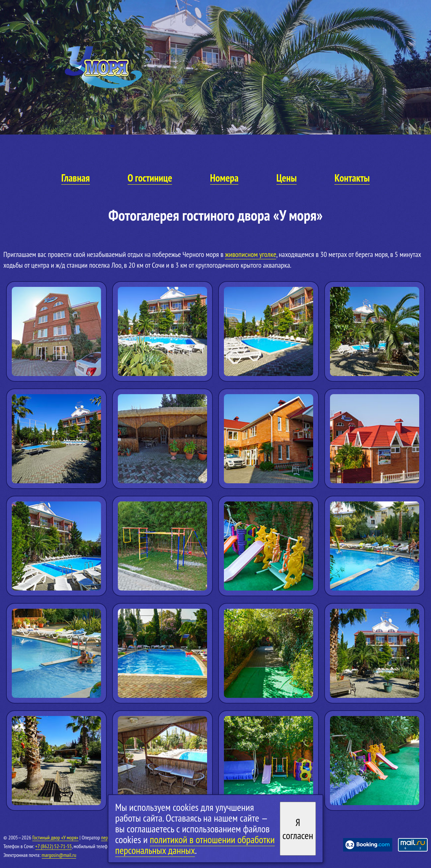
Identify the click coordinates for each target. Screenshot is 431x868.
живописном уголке (251, 254)
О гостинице (150, 178)
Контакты (352, 178)
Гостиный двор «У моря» (55, 837)
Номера (224, 178)
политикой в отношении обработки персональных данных (195, 845)
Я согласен (298, 829)
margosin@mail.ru (59, 855)
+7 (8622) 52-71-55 (54, 846)
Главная (76, 178)
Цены (287, 178)
